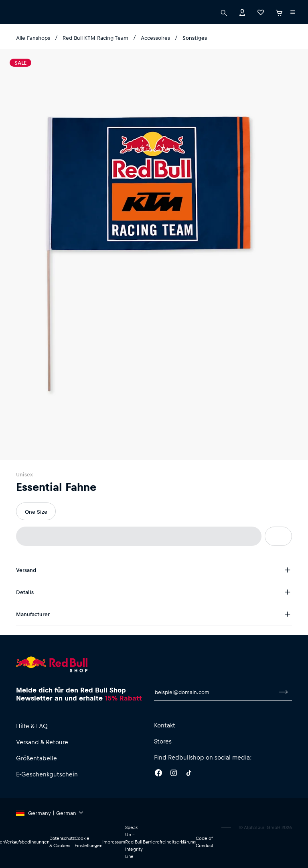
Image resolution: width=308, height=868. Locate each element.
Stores (163, 741)
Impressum (114, 842)
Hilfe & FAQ (32, 726)
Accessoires (155, 38)
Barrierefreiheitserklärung (169, 842)
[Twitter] (189, 774)
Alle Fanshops (33, 38)
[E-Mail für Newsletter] (215, 692)
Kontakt (165, 725)
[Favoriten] (261, 12)
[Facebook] (158, 774)
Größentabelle (36, 758)
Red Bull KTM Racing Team (95, 38)
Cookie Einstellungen (88, 842)
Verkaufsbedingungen (27, 842)
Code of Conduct (205, 842)
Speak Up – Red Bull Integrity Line (134, 842)
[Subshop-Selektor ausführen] (293, 12)
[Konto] (242, 12)
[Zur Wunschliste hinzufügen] (278, 536)
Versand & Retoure (42, 742)
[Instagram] (174, 774)
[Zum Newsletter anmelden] (284, 692)
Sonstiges (195, 38)
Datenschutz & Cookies (62, 842)
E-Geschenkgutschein (47, 774)
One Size (36, 512)
